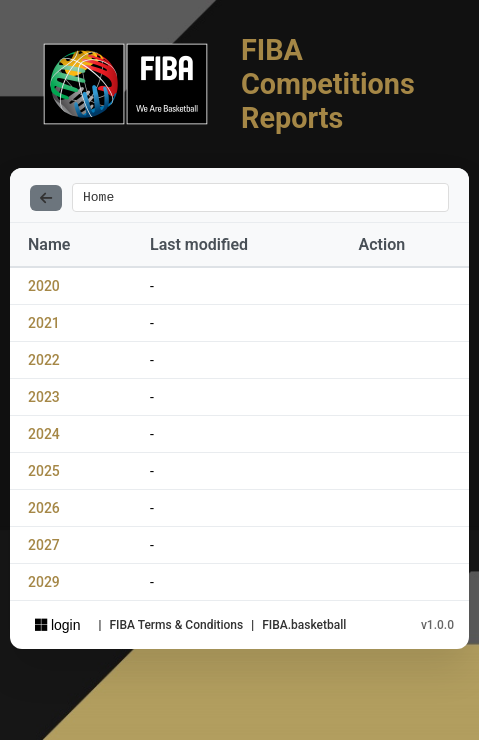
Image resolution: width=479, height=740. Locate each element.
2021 (44, 326)
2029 (44, 585)
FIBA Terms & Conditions (176, 628)
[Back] (46, 199)
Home (98, 199)
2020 (44, 289)
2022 (44, 363)
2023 (44, 400)
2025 (44, 474)
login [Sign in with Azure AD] (57, 628)
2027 (44, 548)
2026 (44, 511)
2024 (44, 437)
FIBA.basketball (304, 628)
